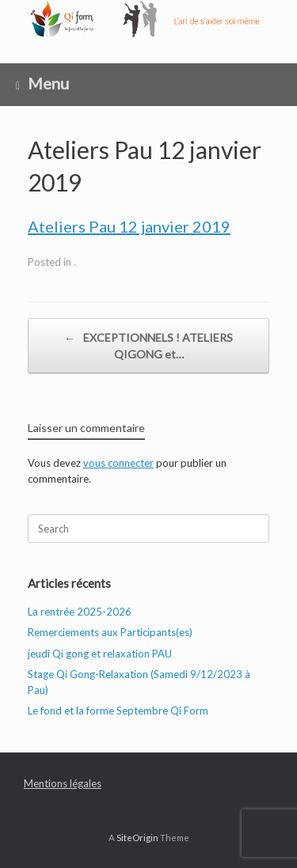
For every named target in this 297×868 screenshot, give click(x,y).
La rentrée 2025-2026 (80, 612)
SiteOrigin (137, 838)
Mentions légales (63, 783)
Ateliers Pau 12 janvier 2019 (129, 226)
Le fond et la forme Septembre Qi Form (118, 711)
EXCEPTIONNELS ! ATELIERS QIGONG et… (148, 345)
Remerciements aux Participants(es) (110, 632)
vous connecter (118, 463)
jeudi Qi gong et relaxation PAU (100, 654)
